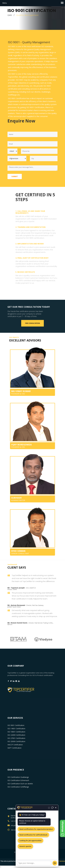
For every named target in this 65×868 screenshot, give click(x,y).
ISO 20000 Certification (16, 741)
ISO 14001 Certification (16, 729)
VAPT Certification (14, 748)
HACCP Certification (15, 745)
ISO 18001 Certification (16, 732)
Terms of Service (59, 861)
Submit (15, 176)
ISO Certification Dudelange (18, 777)
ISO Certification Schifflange (18, 787)
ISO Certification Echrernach (18, 780)
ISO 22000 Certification (16, 735)
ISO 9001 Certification (16, 725)
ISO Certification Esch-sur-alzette (20, 784)
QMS (10, 15)
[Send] (55, 863)
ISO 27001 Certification (16, 738)
